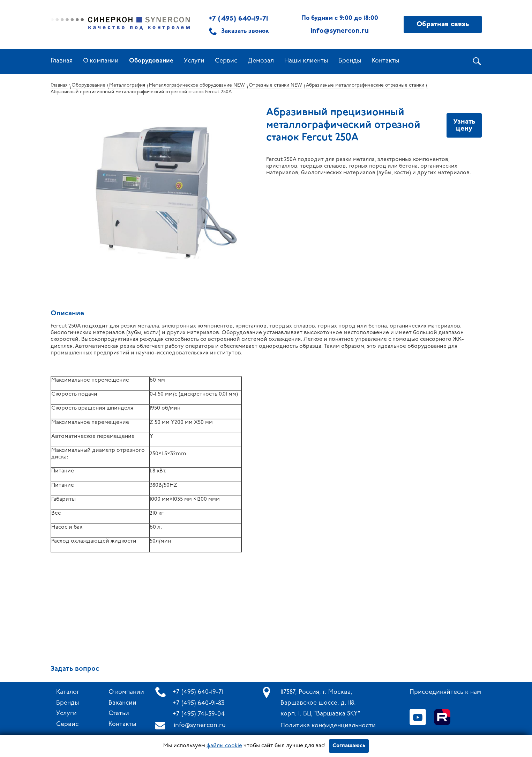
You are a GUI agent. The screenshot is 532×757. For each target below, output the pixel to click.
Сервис (226, 61)
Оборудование (151, 61)
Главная (62, 61)
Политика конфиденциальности (328, 726)
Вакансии (122, 703)
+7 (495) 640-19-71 (238, 19)
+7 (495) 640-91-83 (198, 703)
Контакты (385, 61)
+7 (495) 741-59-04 (199, 714)
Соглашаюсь (349, 746)
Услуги (194, 61)
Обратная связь (443, 24)
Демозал (261, 61)
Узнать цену (464, 125)
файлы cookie (224, 746)
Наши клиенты (306, 61)
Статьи (119, 714)
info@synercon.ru (200, 725)
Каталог (68, 692)
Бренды (350, 61)
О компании (101, 61)
